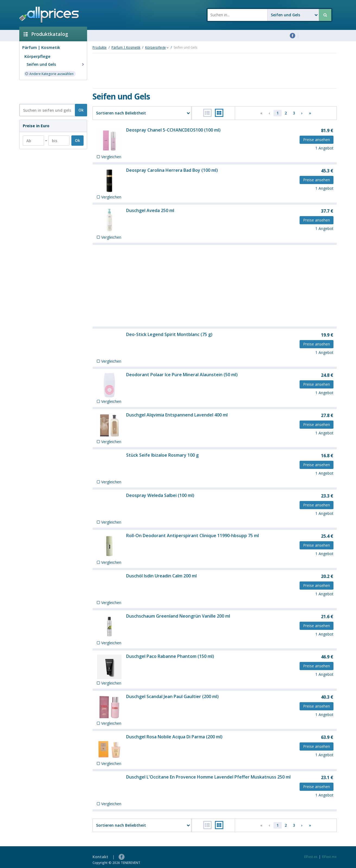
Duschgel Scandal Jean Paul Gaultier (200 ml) (172, 696)
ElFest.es (311, 857)
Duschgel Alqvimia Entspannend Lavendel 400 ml (177, 415)
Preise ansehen (317, 140)
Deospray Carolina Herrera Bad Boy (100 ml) (172, 170)
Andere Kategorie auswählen (49, 74)
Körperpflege (37, 56)
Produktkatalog (46, 34)
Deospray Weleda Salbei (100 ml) (160, 495)
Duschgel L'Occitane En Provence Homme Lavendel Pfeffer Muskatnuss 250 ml (208, 777)
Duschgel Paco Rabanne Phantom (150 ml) (170, 656)
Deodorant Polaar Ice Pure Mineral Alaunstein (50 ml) (182, 375)
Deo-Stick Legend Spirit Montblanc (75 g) (169, 334)
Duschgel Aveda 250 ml (150, 210)
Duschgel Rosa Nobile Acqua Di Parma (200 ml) (174, 737)
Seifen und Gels (56, 64)
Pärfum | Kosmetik (41, 47)
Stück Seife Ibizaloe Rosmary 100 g (162, 455)
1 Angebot (324, 148)
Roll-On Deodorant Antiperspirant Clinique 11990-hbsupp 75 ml (193, 536)
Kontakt (100, 857)
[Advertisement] (51, 92)
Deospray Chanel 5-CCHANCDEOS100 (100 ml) (173, 130)
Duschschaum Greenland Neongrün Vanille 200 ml (178, 616)
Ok (81, 110)
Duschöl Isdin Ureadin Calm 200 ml (161, 576)
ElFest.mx (329, 857)
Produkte (100, 47)
